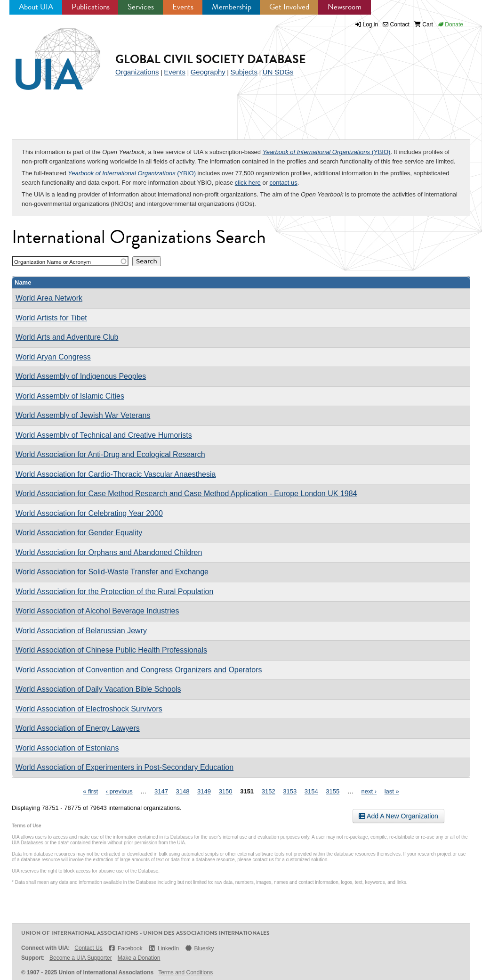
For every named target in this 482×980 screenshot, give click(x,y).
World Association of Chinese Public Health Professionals (111, 650)
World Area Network (49, 298)
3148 (183, 791)
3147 (161, 791)
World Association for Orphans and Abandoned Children (109, 552)
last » (392, 791)
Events (183, 7)
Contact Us (88, 948)
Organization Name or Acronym (52, 262)
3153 (290, 791)
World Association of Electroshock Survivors (89, 709)
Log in (371, 24)
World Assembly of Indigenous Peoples (81, 376)
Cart (424, 24)
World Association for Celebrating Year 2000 (89, 513)
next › (369, 791)
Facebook (125, 948)
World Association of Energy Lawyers (78, 728)
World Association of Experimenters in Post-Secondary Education (125, 767)
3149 (204, 791)
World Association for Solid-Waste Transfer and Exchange (112, 572)
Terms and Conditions (185, 972)
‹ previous (119, 791)
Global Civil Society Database (211, 59)
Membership (232, 7)
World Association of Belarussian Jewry (81, 631)
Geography (208, 72)
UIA (47, 54)
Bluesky (199, 948)
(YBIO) (327, 152)
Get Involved (289, 7)
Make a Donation (139, 958)
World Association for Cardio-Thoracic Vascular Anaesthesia (116, 474)
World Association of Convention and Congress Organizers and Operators (139, 670)
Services (141, 7)
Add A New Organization (398, 816)
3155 (333, 791)
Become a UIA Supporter (81, 958)
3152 (269, 791)
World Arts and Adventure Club (67, 337)
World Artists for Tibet (51, 318)
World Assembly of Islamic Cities (70, 396)
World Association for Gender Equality (79, 533)
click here (248, 183)
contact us (284, 183)
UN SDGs (278, 72)
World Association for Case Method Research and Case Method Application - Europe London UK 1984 (186, 494)
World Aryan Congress (53, 357)
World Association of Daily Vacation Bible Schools (98, 689)
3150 (226, 791)
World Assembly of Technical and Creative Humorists (104, 435)
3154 (311, 791)
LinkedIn (164, 948)
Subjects (244, 72)
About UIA (36, 7)
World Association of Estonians (67, 748)
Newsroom (345, 7)
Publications (91, 7)
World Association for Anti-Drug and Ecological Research (110, 454)
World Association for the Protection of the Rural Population (114, 592)
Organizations (137, 72)
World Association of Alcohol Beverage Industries (97, 611)
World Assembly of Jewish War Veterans (83, 415)
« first (90, 791)
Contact (396, 24)
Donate (450, 24)
